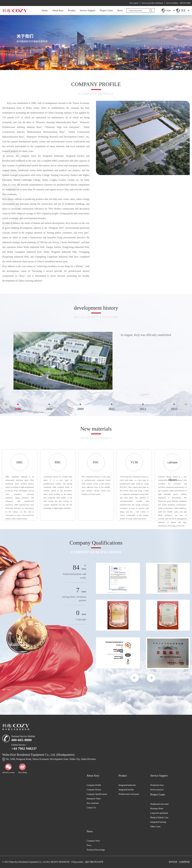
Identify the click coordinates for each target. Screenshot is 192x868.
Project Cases (106, 10)
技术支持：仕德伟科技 (179, 862)
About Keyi (58, 10)
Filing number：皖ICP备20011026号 (87, 862)
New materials (93, 803)
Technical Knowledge (96, 850)
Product (72, 10)
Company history (94, 790)
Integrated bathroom (127, 785)
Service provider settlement (152, 3)
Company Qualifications (97, 794)
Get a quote (134, 3)
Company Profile (94, 785)
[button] (6, 404)
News (120, 10)
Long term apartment (159, 813)
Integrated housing (158, 822)
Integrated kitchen (126, 790)
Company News (93, 841)
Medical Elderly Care (159, 818)
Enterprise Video (94, 799)
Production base (157, 785)
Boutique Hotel (157, 809)
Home (45, 10)
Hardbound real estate (160, 804)
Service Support (88, 10)
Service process (157, 790)
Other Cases (155, 827)
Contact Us (91, 808)
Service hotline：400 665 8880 (178, 3)
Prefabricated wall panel (129, 794)
